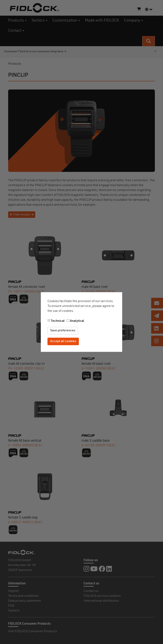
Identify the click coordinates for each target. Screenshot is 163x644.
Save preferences (63, 331)
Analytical (77, 321)
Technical (58, 321)
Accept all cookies (63, 341)
